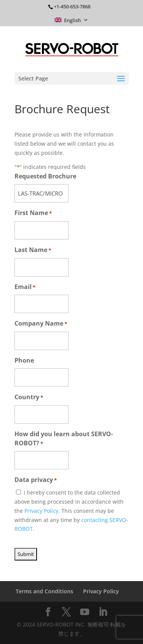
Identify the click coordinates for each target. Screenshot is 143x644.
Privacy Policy (41, 511)
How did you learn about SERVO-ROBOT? (64, 439)
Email (25, 287)
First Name (33, 213)
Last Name (33, 250)
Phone (24, 360)
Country (29, 397)
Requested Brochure (45, 176)
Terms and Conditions (44, 591)
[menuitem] (71, 22)
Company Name (41, 324)
